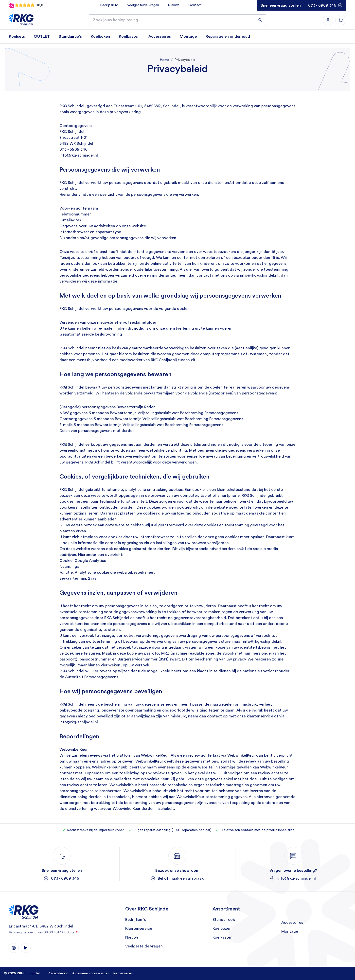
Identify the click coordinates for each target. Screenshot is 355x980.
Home (164, 60)
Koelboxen (100, 36)
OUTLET (42, 36)
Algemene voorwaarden (91, 973)
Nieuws (173, 5)
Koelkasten (129, 36)
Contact (195, 5)
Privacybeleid (58, 973)
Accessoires (160, 36)
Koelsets (17, 36)
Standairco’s (224, 920)
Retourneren (123, 973)
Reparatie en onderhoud (228, 36)
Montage (188, 36)
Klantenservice (139, 929)
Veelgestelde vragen (143, 5)
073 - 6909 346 (322, 5)
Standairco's (70, 36)
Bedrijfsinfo (109, 5)
